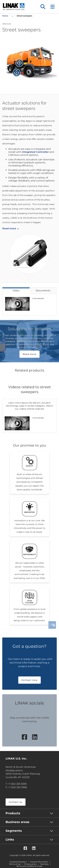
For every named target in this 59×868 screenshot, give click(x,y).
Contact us (16, 802)
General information (39, 862)
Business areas (18, 822)
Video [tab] (16, 291)
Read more (9, 228)
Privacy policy (30, 864)
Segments (14, 831)
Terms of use (15, 864)
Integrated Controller (35, 152)
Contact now (29, 680)
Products (13, 813)
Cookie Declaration (18, 862)
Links (10, 839)
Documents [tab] (43, 291)
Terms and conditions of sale (29, 866)
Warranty (44, 864)
